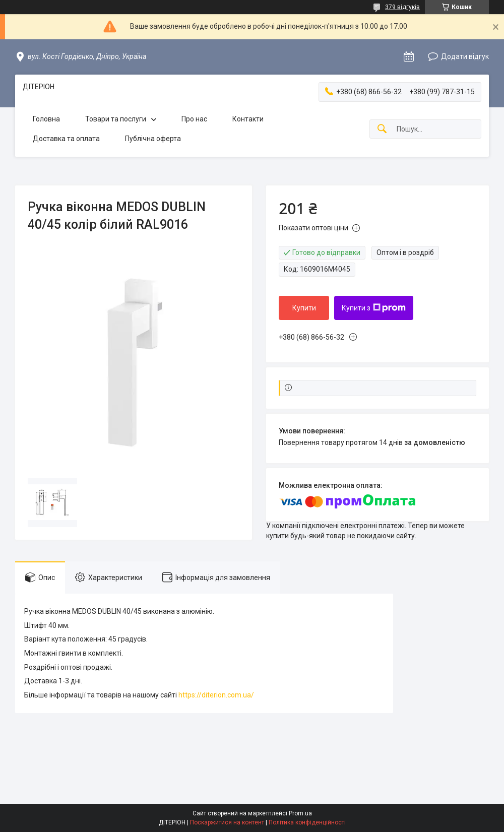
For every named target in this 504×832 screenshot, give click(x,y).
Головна (46, 119)
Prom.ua (300, 813)
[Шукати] (382, 129)
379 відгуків (402, 7)
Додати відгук (465, 56)
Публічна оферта (153, 139)
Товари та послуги (116, 119)
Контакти (248, 119)
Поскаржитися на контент (227, 822)
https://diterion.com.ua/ (216, 695)
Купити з (374, 308)
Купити (304, 308)
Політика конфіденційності (307, 822)
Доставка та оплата (66, 139)
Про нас (194, 119)
